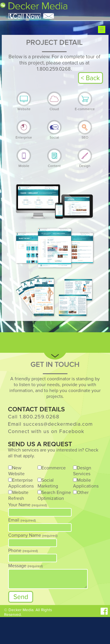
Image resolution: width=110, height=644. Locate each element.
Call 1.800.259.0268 (34, 417)
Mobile (24, 164)
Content (54, 164)
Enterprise (24, 135)
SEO (85, 135)
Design (85, 164)
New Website (16, 471)
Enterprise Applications (21, 483)
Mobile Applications (86, 483)
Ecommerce (54, 468)
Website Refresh (18, 495)
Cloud (54, 107)
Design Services (82, 471)
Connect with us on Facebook (46, 431)
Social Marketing (48, 483)
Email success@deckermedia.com (50, 424)
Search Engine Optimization (54, 495)
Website (24, 107)
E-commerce (85, 107)
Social (54, 135)
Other (83, 493)
